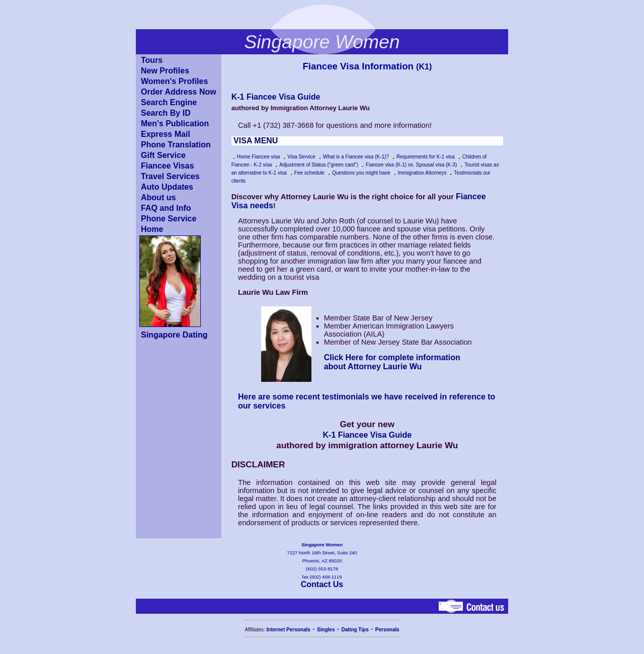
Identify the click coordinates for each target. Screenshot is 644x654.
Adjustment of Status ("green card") (319, 165)
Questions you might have (361, 173)
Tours (152, 60)
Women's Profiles (174, 81)
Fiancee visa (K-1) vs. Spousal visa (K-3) (411, 165)
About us (158, 197)
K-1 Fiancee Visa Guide (276, 97)
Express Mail (166, 134)
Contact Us (322, 584)
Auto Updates (167, 187)
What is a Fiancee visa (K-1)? (356, 157)
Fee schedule (309, 173)
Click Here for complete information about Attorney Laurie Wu (392, 362)
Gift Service (163, 155)
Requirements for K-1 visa (426, 157)
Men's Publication (175, 124)
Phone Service (169, 219)
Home (152, 229)
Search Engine (169, 102)
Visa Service (301, 157)
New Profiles (165, 71)
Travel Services (170, 176)
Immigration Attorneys (422, 173)
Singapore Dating (174, 335)
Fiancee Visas (168, 166)
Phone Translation (176, 145)
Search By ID (166, 113)
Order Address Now (179, 92)
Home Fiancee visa (259, 157)
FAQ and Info (166, 208)
